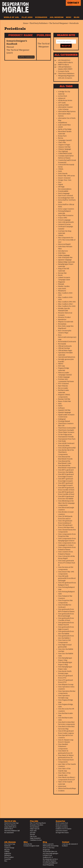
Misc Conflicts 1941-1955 (67, 302)
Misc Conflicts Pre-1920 (67, 306)
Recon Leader (63, 388)
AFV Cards (62, 103)
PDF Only (61, 366)
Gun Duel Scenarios (62, 831)
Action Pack (63, 96)
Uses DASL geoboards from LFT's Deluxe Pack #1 (67, 563)
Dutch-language (64, 193)
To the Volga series (65, 435)
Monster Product (64, 317)
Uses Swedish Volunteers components (63, 747)
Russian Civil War (64, 399)
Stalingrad (62, 419)
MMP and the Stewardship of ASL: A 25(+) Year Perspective (51, 848)
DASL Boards (63, 174)
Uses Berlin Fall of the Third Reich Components (66, 452)
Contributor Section (36, 840)
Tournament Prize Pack (67, 439)
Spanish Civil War (64, 410)
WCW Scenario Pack (62, 823)
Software (61, 408)
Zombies (61, 791)
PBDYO (61, 364)
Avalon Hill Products (65, 63)
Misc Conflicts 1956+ (66, 304)
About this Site (28, 844)
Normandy (62, 344)
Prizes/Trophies (9, 857)
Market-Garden (64, 286)
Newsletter (62, 320)
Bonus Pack (62, 136)
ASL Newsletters (64, 60)
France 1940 (63, 218)
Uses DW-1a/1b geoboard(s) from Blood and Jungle (67, 578)
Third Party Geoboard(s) (67, 428)
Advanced (62, 98)
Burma (61, 138)
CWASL (61, 169)
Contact (73, 3)
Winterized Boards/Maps (67, 788)
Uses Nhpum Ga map (66, 685)
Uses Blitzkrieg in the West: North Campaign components (66, 503)
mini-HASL (62, 289)
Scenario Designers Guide (31, 846)
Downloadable (63, 191)
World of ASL (11, 17)
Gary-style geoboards (66, 222)
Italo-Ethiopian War (65, 258)
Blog (77, 17)
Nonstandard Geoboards (67, 342)
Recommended (9, 833)
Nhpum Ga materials (66, 322)
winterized (62, 786)
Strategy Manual (64, 421)
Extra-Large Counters (66, 209)
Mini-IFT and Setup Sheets (38, 823)
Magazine (62, 282)
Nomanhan (62, 324)
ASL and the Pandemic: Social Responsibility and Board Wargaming (50, 863)
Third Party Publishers (66, 74)
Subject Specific (35, 829)
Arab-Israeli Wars (64, 125)
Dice (60, 182)
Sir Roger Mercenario (62, 833)
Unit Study (62, 441)
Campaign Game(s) (65, 140)
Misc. (6, 861)
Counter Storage (9, 848)
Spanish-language (65, 412)
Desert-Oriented (64, 178)
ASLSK (60, 127)
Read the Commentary (26, 57)
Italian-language (64, 255)
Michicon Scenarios (62, 825)
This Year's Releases (10, 825)
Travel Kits (8, 859)
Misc (69, 17)
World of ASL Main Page (11, 823)
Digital (60, 185)
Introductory (63, 251)
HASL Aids (33, 831)
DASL (60, 171)
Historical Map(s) (64, 244)
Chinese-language (65, 149)
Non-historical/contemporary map (67, 337)
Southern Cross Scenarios (63, 829)
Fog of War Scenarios (66, 215)
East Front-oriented (65, 196)
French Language (64, 220)
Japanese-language (65, 260)
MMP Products (64, 65)
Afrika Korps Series (65, 100)
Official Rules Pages (65, 351)
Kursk (60, 275)
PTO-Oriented (63, 384)
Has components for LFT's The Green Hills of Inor (67, 240)
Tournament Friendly (66, 437)
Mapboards (8, 853)
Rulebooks (7, 846)
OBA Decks (33, 836)
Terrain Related (35, 827)
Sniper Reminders (35, 838)
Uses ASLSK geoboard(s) (67, 448)
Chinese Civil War (64, 147)
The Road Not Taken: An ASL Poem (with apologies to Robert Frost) (51, 853)
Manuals (61, 284)
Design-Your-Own (65, 180)
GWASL (61, 235)
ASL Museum (57, 17)
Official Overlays (64, 348)
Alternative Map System (67, 112)
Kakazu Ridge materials (66, 262)
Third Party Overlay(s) (66, 430)
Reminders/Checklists (37, 825)
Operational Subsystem (67, 357)
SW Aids (32, 834)
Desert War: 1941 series (67, 176)
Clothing (7, 852)
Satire (60, 406)
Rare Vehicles (63, 386)
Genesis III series (64, 224)
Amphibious (63, 123)
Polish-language (64, 377)
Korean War (62, 273)
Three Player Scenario (66, 432)
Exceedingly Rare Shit (66, 198)
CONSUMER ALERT (65, 154)
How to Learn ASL (48, 844)
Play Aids (27, 17)
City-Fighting (63, 151)
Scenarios (41, 17)
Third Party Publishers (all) (12, 831)
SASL (60, 404)
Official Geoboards (65, 346)
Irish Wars (62, 253)
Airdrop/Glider (64, 105)
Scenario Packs (64, 71)
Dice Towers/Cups (10, 844)
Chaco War (62, 142)
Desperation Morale (15, 7)
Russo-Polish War (65, 401)
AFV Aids (33, 833)
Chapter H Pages (64, 145)
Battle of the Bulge (65, 129)
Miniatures (62, 291)
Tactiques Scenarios (62, 827)
